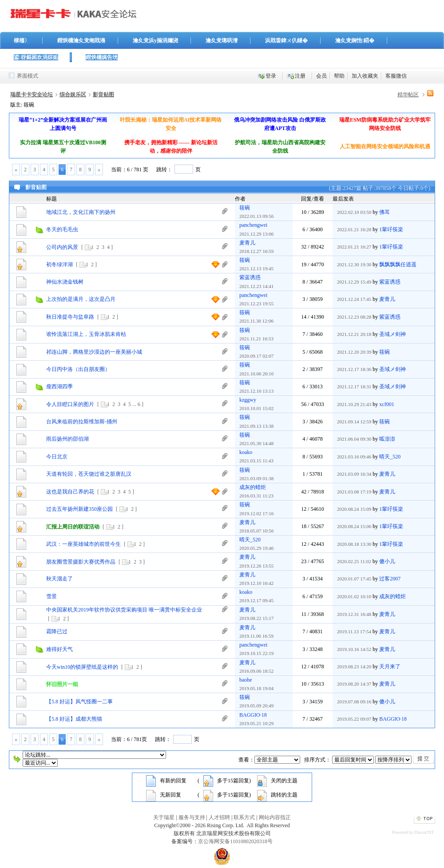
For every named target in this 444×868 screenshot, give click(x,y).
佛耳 (385, 212)
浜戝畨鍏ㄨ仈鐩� (286, 40)
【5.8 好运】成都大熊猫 (74, 719)
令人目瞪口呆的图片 (70, 404)
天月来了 (390, 667)
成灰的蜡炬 (253, 487)
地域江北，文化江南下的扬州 (81, 212)
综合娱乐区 (73, 95)
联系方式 (244, 817)
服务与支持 (192, 817)
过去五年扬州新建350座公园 (79, 509)
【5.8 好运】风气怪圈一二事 (79, 702)
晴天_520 (390, 457)
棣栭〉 (22, 40)
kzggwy (248, 400)
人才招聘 (219, 817)
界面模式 (28, 76)
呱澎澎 (387, 439)
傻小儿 (387, 561)
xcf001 (387, 404)
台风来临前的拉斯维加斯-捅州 (82, 422)
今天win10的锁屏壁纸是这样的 (82, 667)
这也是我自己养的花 (70, 492)
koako (246, 452)
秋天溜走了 (59, 579)
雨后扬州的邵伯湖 (67, 439)
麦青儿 (247, 243)
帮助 (339, 76)
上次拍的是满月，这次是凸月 (81, 299)
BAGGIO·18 (253, 715)
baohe (246, 680)
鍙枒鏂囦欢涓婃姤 (36, 57)
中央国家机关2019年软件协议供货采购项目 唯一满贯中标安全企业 (124, 610)
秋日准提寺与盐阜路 (70, 317)
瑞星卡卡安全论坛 (32, 95)
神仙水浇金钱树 (65, 282)
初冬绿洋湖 (59, 264)
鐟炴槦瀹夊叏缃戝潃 (81, 40)
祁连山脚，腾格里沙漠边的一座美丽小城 (94, 352)
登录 (271, 76)
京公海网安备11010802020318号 (235, 841)
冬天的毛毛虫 (62, 229)
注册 (300, 76)
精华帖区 (408, 95)
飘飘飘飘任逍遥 (398, 264)
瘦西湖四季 (59, 387)
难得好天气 (59, 649)
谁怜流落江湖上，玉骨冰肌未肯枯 (86, 334)
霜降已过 (57, 631)
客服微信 (396, 76)
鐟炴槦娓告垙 (102, 57)
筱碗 (245, 208)
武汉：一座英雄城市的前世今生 (83, 544)
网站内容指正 (275, 817)
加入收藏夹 (365, 76)
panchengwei (253, 225)
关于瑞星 (164, 817)
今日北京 (57, 457)
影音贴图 (103, 95)
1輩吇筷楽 (391, 229)
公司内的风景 (62, 247)
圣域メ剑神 (392, 334)
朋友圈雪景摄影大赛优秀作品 (81, 562)
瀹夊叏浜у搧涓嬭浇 (155, 40)
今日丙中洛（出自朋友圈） (78, 369)
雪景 (52, 596)
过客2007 (390, 579)
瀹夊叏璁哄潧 (222, 40)
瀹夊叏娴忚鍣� (355, 40)
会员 (321, 76)
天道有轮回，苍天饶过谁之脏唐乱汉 (89, 474)
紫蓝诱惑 (250, 277)
